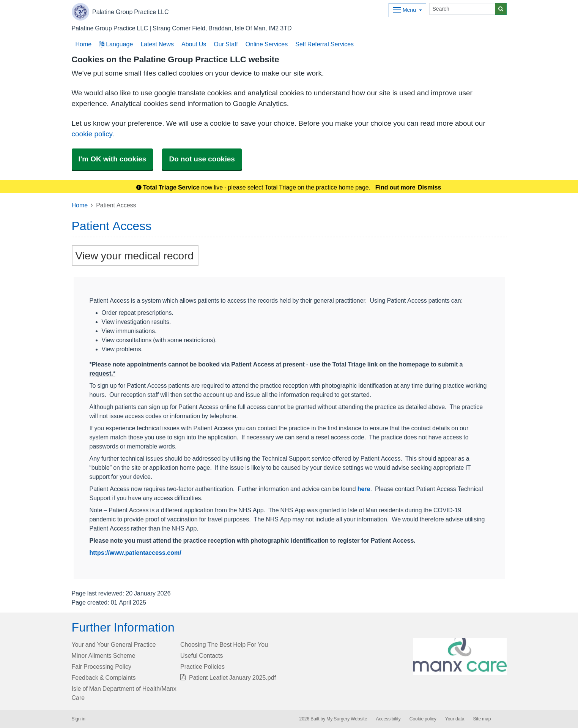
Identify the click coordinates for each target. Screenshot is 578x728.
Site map (482, 719)
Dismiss (429, 187)
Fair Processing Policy (102, 666)
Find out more (395, 187)
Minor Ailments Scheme (104, 655)
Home (80, 205)
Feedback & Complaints (104, 677)
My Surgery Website (347, 719)
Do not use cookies (202, 159)
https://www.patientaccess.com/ (135, 553)
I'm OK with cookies (113, 159)
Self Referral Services (324, 44)
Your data (455, 719)
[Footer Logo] (460, 657)
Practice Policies (202, 666)
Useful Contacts (202, 655)
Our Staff (226, 44)
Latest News (157, 44)
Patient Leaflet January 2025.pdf (228, 677)
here (364, 489)
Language (116, 44)
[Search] (462, 9)
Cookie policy (423, 719)
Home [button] (84, 44)
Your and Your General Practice (114, 644)
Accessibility (388, 719)
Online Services (267, 44)
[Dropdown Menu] (407, 10)
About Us (194, 44)
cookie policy (92, 134)
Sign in (79, 719)
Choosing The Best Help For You (224, 644)
